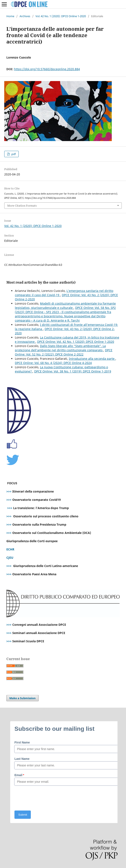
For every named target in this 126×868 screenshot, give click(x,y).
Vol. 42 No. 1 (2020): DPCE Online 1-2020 (61, 16)
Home (10, 16)
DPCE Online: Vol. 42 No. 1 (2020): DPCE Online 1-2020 (76, 342)
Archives (25, 16)
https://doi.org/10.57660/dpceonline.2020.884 (47, 69)
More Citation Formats (22, 206)
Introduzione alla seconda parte (92, 359)
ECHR (10, 549)
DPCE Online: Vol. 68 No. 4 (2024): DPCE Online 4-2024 (53, 363)
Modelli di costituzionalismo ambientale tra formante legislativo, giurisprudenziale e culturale (65, 306)
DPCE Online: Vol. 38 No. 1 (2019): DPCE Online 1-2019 (73, 371)
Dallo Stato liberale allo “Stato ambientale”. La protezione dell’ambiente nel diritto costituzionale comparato (60, 348)
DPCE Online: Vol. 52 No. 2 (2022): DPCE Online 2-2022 (64, 352)
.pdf (13, 154)
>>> (9, 491)
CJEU (10, 558)
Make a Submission (23, 698)
